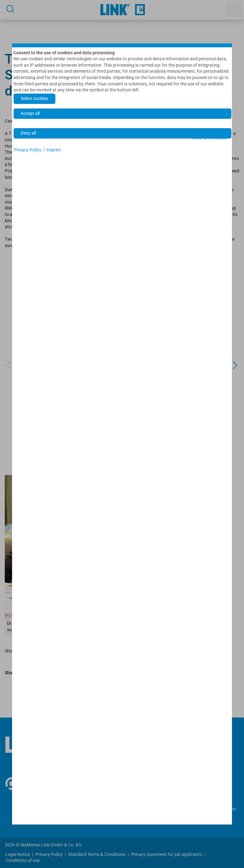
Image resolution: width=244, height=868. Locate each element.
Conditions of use (23, 860)
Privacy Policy (49, 854)
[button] (235, 365)
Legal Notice (18, 854)
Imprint (54, 150)
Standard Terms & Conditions (97, 854)
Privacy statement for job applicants (166, 854)
